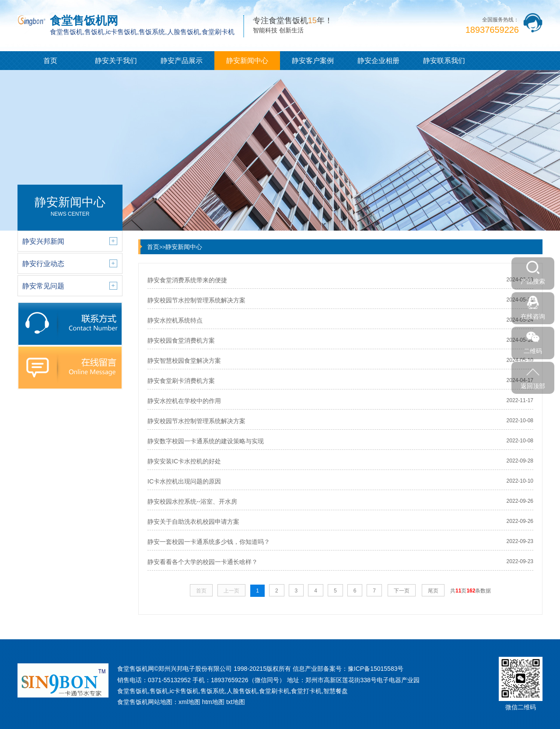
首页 (50, 61)
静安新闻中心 (247, 61)
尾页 (433, 591)
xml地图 (189, 702)
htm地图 (213, 702)
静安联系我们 (444, 61)
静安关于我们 (116, 61)
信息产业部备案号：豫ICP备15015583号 (348, 669)
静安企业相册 (378, 61)
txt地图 (236, 702)
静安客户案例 (313, 61)
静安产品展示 (182, 61)
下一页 (402, 591)
